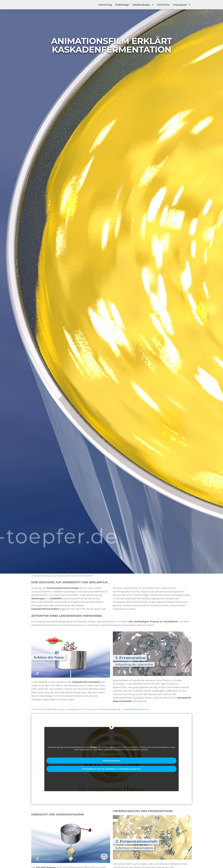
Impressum (182, 5)
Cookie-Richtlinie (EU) (133, 709)
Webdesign (122, 5)
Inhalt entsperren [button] (112, 761)
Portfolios (163, 5)
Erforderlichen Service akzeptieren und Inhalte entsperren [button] (112, 769)
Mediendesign (143, 5)
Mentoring (105, 5)
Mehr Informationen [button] (112, 754)
